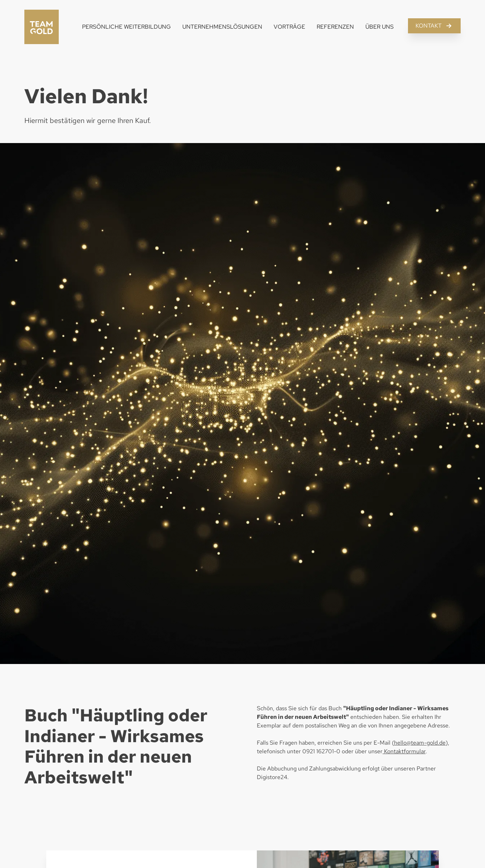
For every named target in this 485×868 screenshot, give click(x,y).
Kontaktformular (404, 751)
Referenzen (335, 27)
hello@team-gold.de (420, 743)
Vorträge (289, 27)
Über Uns (380, 27)
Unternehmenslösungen (222, 27)
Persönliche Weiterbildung (126, 27)
